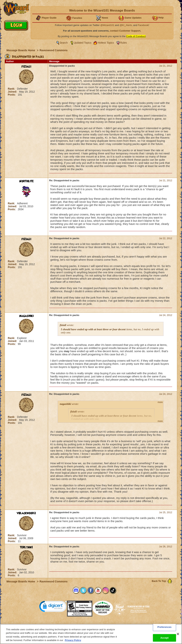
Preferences (127, 625)
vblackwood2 (26, 513)
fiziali (26, 67)
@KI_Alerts (126, 25)
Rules (124, 43)
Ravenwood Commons (54, 50)
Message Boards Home (21, 50)
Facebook (143, 25)
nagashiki (26, 316)
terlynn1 (26, 547)
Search (64, 43)
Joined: (13, 92)
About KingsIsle (110, 625)
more (160, 402)
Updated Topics (83, 43)
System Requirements (67, 625)
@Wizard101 (107, 25)
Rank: (12, 89)
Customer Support (90, 625)
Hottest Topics (106, 43)
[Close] (178, 636)
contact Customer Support (125, 31)
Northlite (26, 181)
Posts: (12, 95)
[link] (53, 607)
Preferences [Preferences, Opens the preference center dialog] (165, 629)
